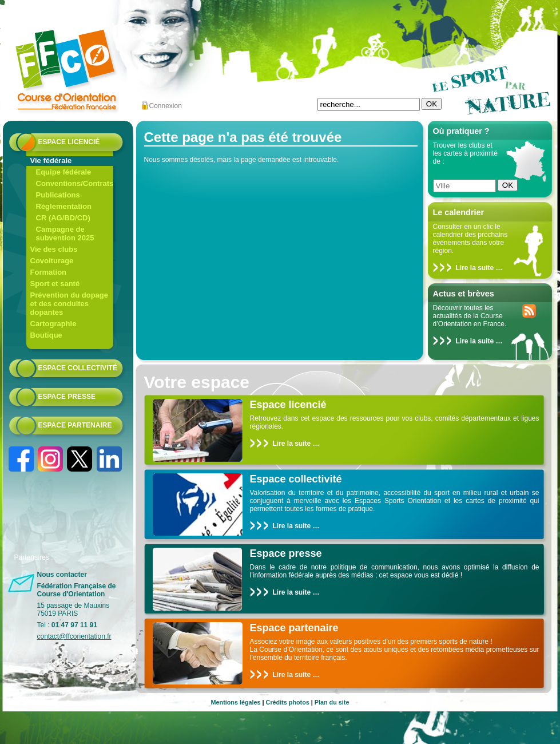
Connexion (166, 106)
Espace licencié (69, 142)
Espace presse (67, 397)
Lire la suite (475, 268)
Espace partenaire (75, 425)
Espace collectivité (78, 368)
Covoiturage (52, 261)
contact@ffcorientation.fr (74, 636)
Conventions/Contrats (75, 183)
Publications (58, 195)
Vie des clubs (54, 249)
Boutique (46, 335)
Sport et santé (55, 284)
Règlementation (64, 206)
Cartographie (53, 324)
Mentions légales (236, 702)
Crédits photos (288, 702)
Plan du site (332, 702)
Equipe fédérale (64, 172)
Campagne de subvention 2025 (65, 234)
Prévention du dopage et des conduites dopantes (69, 304)
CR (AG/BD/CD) (63, 218)
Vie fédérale (51, 161)
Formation (49, 272)
